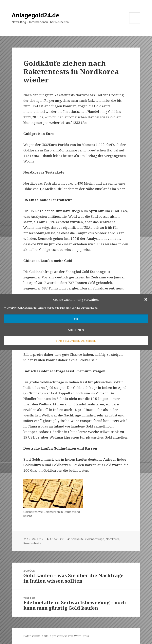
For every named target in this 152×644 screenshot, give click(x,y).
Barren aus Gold (98, 465)
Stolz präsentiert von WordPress (67, 636)
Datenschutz (32, 636)
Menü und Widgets (135, 23)
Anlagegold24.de (35, 15)
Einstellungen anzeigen (76, 341)
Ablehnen (76, 330)
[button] (146, 300)
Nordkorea (113, 539)
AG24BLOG (57, 539)
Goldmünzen (34, 465)
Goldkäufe (77, 539)
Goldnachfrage (95, 539)
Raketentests (32, 543)
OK (76, 319)
